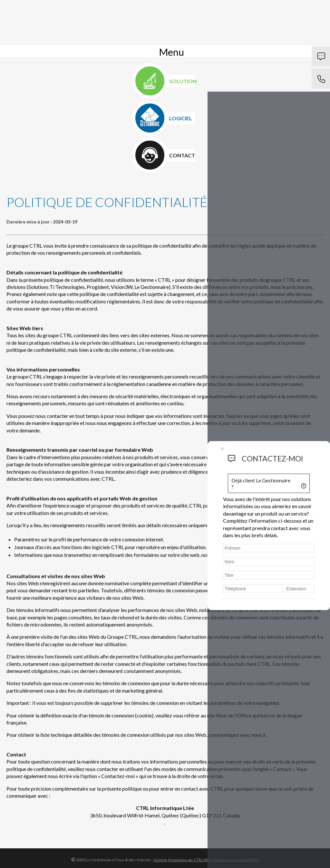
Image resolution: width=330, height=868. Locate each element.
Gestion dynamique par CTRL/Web (183, 860)
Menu (171, 52)
